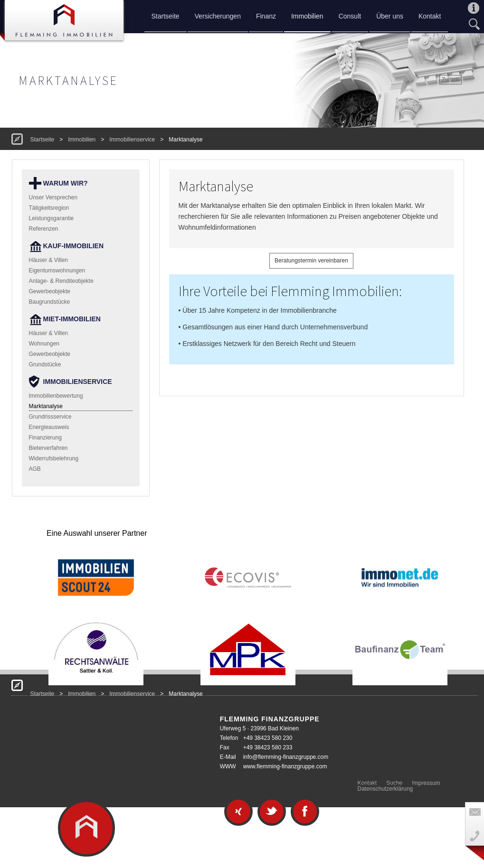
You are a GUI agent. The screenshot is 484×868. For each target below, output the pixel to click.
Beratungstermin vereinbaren (311, 261)
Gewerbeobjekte (50, 291)
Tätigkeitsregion (49, 208)
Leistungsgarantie (52, 218)
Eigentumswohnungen (57, 271)
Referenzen (44, 229)
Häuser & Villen (49, 260)
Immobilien (307, 16)
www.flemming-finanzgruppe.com (285, 766)
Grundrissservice (50, 417)
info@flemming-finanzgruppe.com (286, 757)
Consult (350, 16)
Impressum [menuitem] (426, 783)
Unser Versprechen (53, 197)
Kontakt (430, 16)
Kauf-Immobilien (74, 246)
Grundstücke (45, 364)
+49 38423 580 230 (268, 738)
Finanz (266, 16)
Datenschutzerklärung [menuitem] (385, 789)
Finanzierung (45, 438)
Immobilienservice (132, 140)
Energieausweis (49, 427)
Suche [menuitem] (394, 783)
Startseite (166, 16)
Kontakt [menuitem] (367, 783)
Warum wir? (66, 183)
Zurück (451, 80)
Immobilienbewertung (56, 396)
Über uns (390, 16)
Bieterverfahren (48, 448)
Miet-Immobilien (72, 319)
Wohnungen (44, 344)
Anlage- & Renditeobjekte (61, 281)
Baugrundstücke (50, 302)
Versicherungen (218, 16)
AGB (35, 469)
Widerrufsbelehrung (54, 458)
